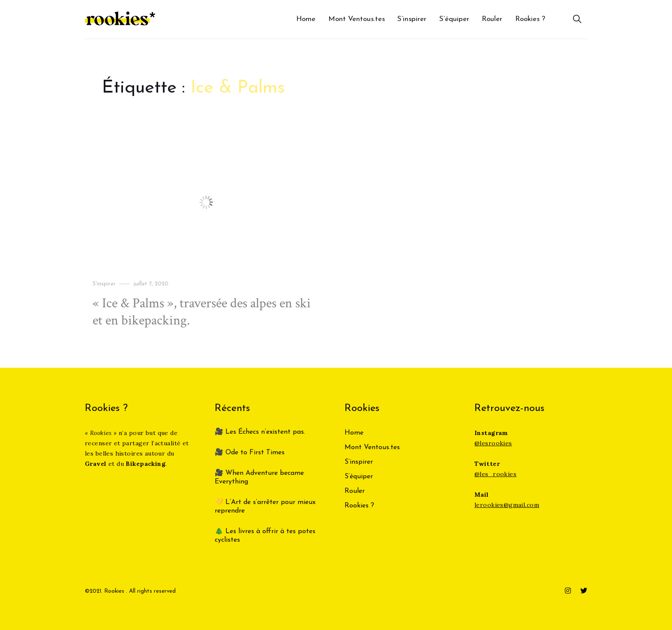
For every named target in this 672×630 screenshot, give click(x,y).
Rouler (492, 19)
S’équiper (454, 19)
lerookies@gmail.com (507, 505)
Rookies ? (530, 19)
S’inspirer (412, 19)
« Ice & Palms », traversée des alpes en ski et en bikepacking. (202, 312)
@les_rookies (495, 474)
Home (306, 19)
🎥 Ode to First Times (250, 453)
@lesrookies (493, 443)
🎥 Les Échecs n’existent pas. (260, 432)
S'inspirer (104, 284)
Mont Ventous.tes (357, 19)
